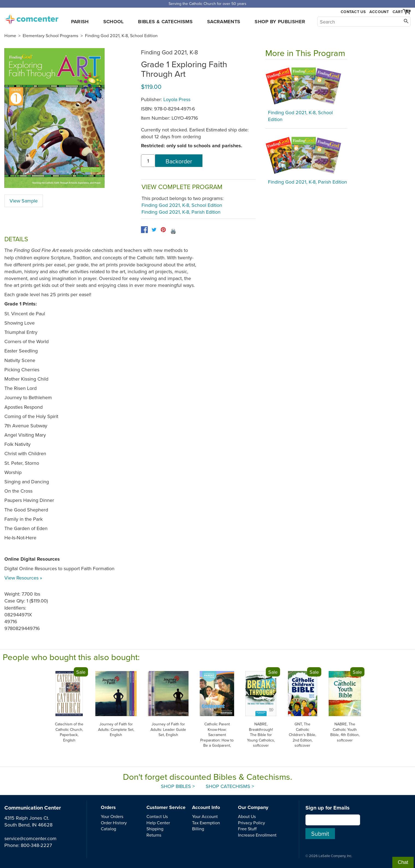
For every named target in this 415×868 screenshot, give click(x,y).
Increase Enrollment (257, 835)
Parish (80, 22)
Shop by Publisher (280, 22)
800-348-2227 (36, 845)
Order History (114, 823)
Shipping (155, 829)
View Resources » (23, 578)
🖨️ (173, 231)
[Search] (364, 22)
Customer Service (166, 807)
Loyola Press (177, 99)
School (114, 22)
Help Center (158, 823)
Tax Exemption (206, 823)
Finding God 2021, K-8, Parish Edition (181, 212)
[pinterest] (163, 230)
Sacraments (224, 22)
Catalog (108, 829)
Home (10, 36)
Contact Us (353, 12)
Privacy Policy (251, 823)
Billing (198, 829)
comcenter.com (32, 18)
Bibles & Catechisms (165, 22)
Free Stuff (247, 829)
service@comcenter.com (30, 838)
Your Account (205, 816)
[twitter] (154, 230)
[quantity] (148, 161)
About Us (247, 816)
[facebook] (144, 230)
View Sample (24, 201)
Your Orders (112, 816)
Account (379, 12)
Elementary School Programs (51, 36)
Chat (403, 862)
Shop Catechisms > (230, 786)
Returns (154, 835)
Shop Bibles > (178, 786)
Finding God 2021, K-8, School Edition (121, 36)
